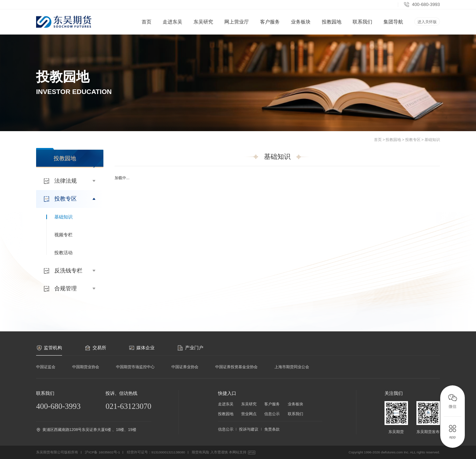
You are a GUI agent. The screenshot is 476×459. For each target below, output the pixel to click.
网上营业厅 (237, 27)
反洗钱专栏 (70, 271)
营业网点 (249, 414)
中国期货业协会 (86, 367)
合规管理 (70, 289)
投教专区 (413, 140)
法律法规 (70, 181)
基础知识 (432, 140)
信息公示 (272, 414)
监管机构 (49, 348)
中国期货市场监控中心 (135, 367)
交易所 (95, 348)
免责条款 (272, 429)
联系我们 (362, 22)
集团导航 (393, 22)
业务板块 (301, 27)
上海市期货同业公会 (292, 367)
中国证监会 (46, 367)
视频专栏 (63, 235)
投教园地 (332, 27)
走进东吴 (172, 27)
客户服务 (270, 27)
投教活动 (63, 253)
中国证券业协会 (185, 367)
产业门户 (190, 348)
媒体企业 (142, 348)
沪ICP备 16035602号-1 (102, 452)
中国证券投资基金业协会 (236, 367)
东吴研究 (203, 27)
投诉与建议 (249, 429)
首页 (147, 22)
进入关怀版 (427, 22)
